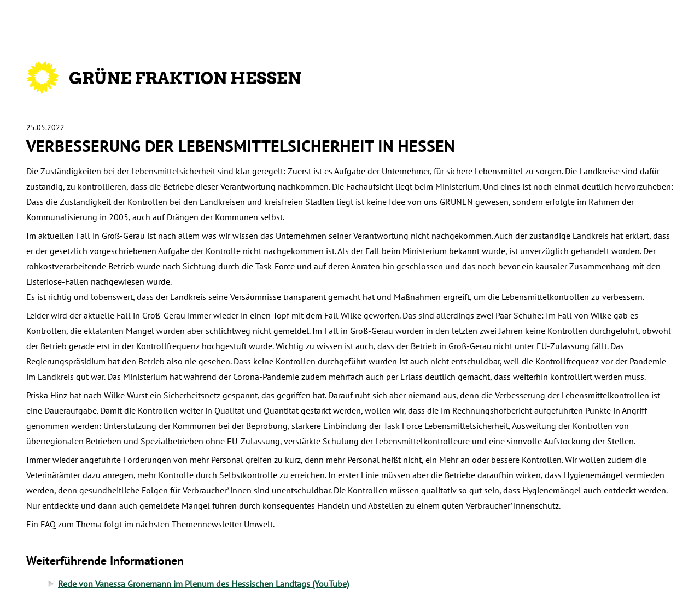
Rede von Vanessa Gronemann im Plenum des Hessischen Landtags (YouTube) (203, 584)
